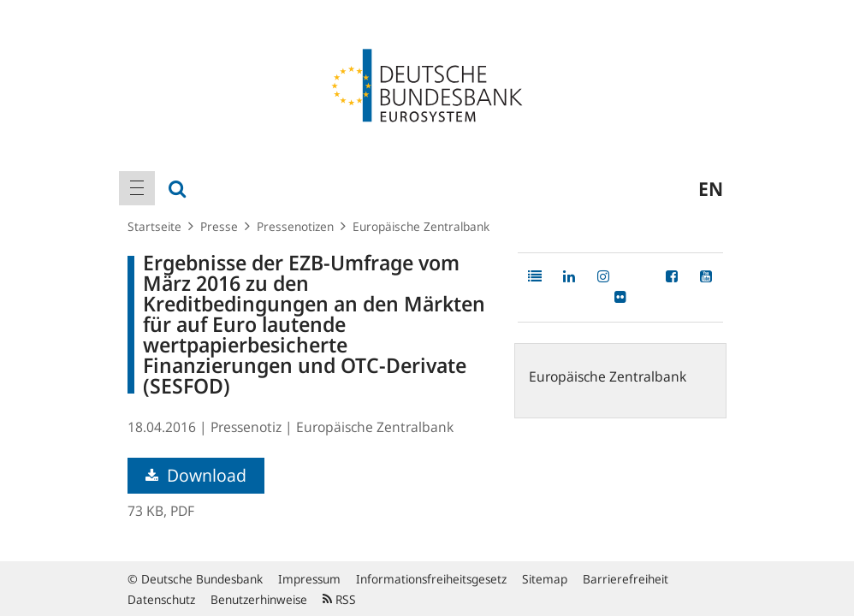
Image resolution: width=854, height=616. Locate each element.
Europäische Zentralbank (421, 226)
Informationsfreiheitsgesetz (431, 579)
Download (196, 475)
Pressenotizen (295, 226)
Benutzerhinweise (259, 599)
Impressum (309, 579)
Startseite (154, 226)
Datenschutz (161, 599)
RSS (339, 599)
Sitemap (545, 579)
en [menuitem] (711, 188)
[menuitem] (137, 188)
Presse (219, 226)
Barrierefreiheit (626, 579)
